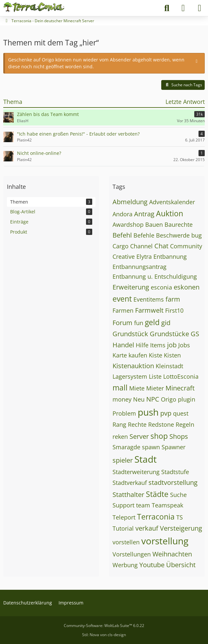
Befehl (122, 235)
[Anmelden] (183, 8)
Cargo (121, 246)
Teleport (124, 517)
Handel (123, 345)
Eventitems (149, 299)
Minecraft (180, 388)
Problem (124, 413)
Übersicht (181, 565)
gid (166, 323)
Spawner (173, 447)
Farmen (123, 310)
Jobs (184, 345)
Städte (157, 494)
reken (120, 437)
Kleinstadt (169, 366)
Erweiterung (131, 287)
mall (120, 388)
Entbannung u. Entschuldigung (155, 276)
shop (159, 436)
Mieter (155, 388)
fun (139, 323)
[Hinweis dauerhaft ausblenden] (197, 60)
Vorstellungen (132, 554)
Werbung (125, 565)
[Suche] (167, 8)
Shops (179, 436)
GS (195, 334)
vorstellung (165, 541)
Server (139, 436)
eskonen (187, 287)
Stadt (146, 459)
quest (181, 413)
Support (123, 505)
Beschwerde (173, 235)
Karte (120, 355)
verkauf (147, 528)
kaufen (138, 355)
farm (173, 299)
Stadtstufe (175, 472)
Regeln (185, 424)
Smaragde (126, 447)
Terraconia (156, 517)
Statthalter (128, 495)
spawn (151, 447)
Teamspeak (167, 505)
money (122, 399)
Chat (161, 246)
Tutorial (123, 528)
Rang (119, 424)
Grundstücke (169, 334)
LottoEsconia (181, 376)
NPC (153, 399)
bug (197, 235)
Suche (178, 495)
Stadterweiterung (136, 472)
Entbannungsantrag (139, 267)
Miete (137, 388)
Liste (155, 376)
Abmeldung (130, 202)
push (148, 412)
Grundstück (130, 334)
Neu (139, 399)
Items (158, 345)
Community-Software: (104, 626)
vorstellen (126, 542)
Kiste (156, 355)
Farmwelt (149, 310)
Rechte (137, 424)
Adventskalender (172, 202)
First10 (174, 310)
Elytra (144, 256)
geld (152, 322)
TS (180, 517)
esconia (161, 287)
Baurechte (179, 224)
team (143, 505)
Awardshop (128, 224)
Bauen (154, 224)
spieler (123, 460)
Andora (122, 214)
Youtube (152, 565)
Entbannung (170, 256)
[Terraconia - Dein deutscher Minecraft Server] (34, 7)
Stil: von (104, 635)
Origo (169, 399)
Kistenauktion (133, 366)
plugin (187, 399)
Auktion (170, 213)
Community (186, 246)
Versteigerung (181, 528)
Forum (122, 323)
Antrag (144, 214)
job (172, 345)
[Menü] (199, 8)
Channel (141, 246)
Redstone (161, 424)
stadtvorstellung (173, 482)
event (122, 299)
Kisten (172, 355)
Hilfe (142, 345)
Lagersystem (130, 376)
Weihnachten (172, 554)
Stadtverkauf (130, 483)
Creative (124, 256)
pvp (166, 413)
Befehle (144, 235)
